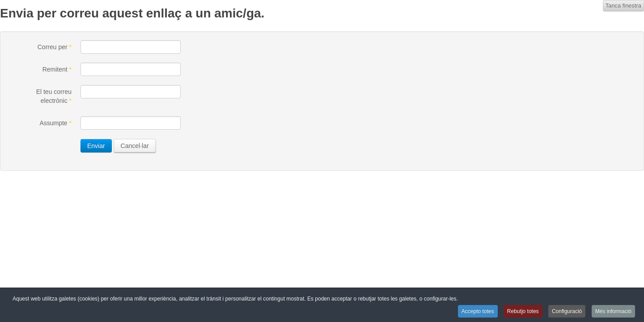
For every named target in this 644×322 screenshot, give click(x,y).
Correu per (55, 47)
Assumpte (55, 123)
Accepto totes (478, 311)
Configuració (567, 311)
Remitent (57, 69)
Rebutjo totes (523, 311)
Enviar (96, 146)
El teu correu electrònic (54, 96)
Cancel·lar (135, 146)
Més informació (613, 311)
